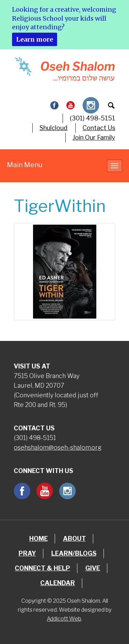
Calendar (58, 583)
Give (93, 568)
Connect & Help (42, 568)
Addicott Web (64, 619)
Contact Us (99, 128)
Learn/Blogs (74, 553)
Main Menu (25, 165)
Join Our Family (94, 137)
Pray (27, 553)
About (74, 539)
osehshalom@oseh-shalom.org (58, 447)
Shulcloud (53, 128)
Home (39, 539)
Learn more (35, 39)
